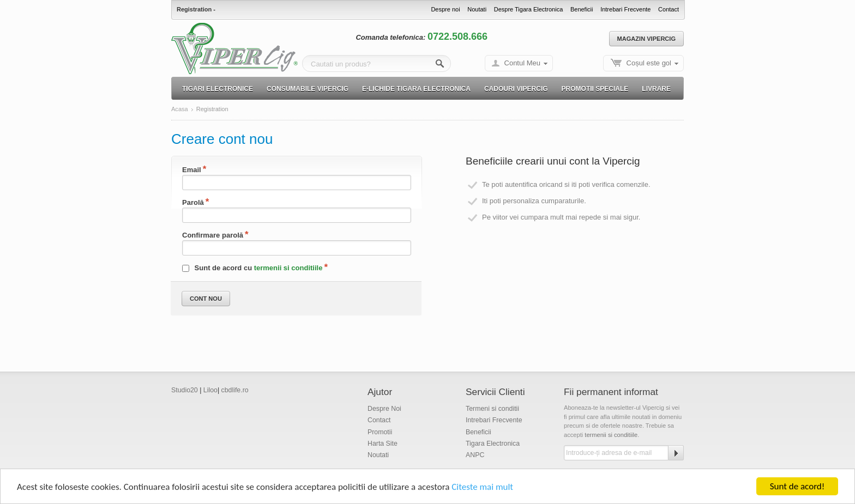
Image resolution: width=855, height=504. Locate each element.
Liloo (210, 390)
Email (192, 170)
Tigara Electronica (493, 444)
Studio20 (185, 390)
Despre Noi (384, 409)
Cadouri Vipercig (516, 89)
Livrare (656, 89)
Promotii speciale (595, 89)
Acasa (180, 109)
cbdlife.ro (235, 390)
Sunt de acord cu (252, 268)
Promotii (380, 432)
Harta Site (383, 444)
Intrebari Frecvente (625, 9)
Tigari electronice (218, 89)
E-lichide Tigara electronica (416, 89)
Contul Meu (522, 63)
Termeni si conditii (492, 409)
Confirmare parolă (213, 235)
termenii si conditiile (288, 268)
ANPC (475, 455)
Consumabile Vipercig (308, 89)
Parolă (193, 202)
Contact (669, 9)
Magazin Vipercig (646, 39)
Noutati (477, 9)
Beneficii (582, 9)
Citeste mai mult (482, 488)
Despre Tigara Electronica (529, 9)
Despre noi (445, 9)
